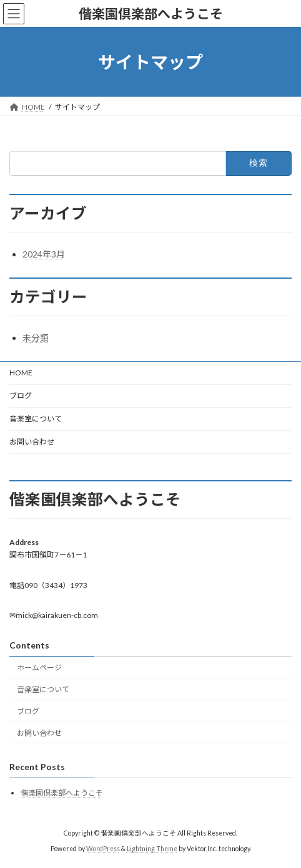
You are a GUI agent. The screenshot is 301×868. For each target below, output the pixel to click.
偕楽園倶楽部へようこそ (62, 793)
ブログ (21, 396)
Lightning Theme (152, 849)
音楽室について (36, 419)
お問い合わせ (32, 442)
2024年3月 (44, 254)
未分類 (36, 338)
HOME (21, 373)
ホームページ (39, 668)
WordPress (103, 849)
